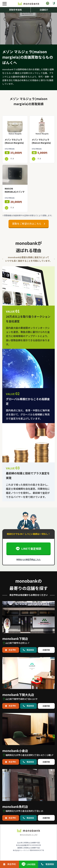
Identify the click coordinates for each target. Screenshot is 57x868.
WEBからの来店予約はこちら (29, 560)
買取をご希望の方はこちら (29, 224)
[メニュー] (5, 4)
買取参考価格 (15, 10)
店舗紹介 (44, 10)
